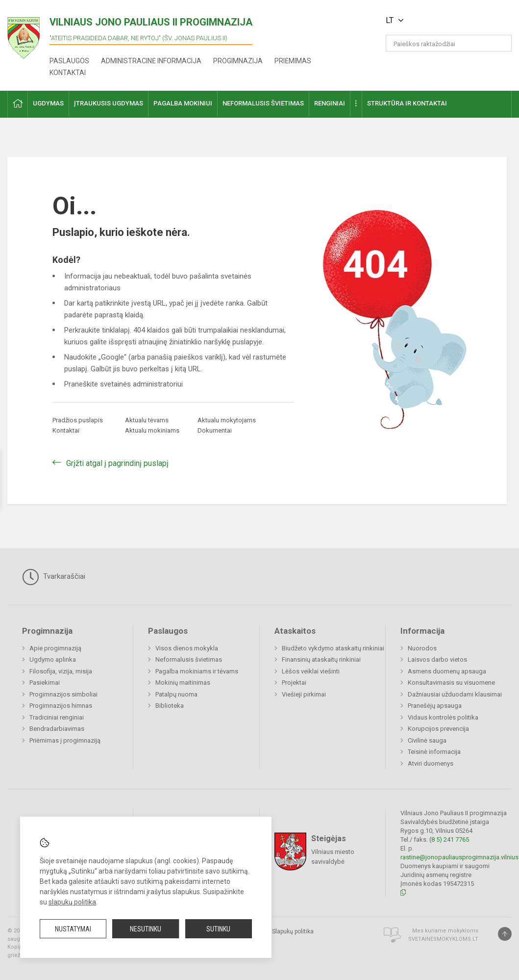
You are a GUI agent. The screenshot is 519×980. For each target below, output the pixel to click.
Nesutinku (146, 929)
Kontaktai (68, 73)
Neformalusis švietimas (189, 659)
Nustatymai (73, 929)
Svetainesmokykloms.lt (443, 939)
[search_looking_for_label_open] (501, 43)
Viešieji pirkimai (304, 694)
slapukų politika (72, 902)
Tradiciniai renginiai (57, 717)
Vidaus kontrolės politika (443, 717)
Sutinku (218, 929)
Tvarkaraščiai (54, 577)
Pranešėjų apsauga (435, 706)
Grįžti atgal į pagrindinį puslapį (117, 463)
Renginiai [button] (330, 103)
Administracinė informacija (151, 61)
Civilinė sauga (427, 740)
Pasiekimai (45, 683)
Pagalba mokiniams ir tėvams (197, 671)
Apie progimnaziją (55, 648)
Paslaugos (69, 61)
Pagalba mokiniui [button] (183, 103)
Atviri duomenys (431, 763)
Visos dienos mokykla (187, 648)
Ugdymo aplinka (53, 659)
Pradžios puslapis (78, 420)
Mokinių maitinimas (183, 683)
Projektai (294, 683)
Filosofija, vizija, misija (61, 671)
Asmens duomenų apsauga (447, 671)
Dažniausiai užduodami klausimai (455, 694)
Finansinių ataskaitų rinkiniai (321, 659)
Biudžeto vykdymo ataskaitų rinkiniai (333, 648)
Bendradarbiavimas (57, 729)
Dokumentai (215, 430)
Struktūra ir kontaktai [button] (407, 103)
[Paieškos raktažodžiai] (449, 43)
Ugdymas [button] (48, 103)
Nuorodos (422, 648)
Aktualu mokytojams (227, 420)
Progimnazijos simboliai (63, 694)
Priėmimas (293, 61)
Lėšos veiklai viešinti (311, 671)
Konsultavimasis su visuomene (451, 683)
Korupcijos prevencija (438, 729)
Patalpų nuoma (176, 694)
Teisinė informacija (434, 752)
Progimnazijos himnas (61, 706)
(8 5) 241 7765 (449, 839)
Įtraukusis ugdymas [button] (109, 103)
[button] (445, 21)
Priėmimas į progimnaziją (65, 740)
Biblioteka (170, 706)
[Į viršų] (505, 934)
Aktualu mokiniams (152, 430)
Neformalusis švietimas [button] (263, 103)
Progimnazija (238, 61)
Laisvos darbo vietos (437, 659)
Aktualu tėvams (147, 420)
